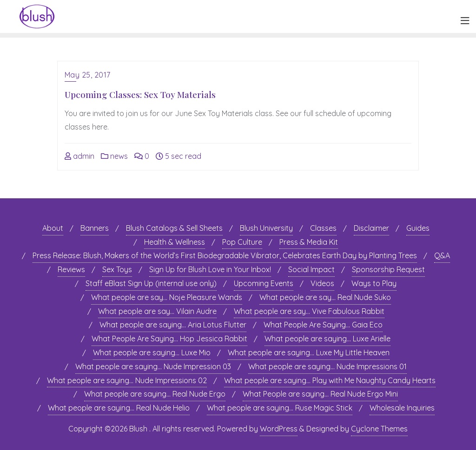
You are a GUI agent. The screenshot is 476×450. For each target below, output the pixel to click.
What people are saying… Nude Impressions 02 (127, 380)
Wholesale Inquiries (402, 408)
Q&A (442, 255)
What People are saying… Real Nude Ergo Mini (320, 394)
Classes (323, 228)
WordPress (279, 429)
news (114, 156)
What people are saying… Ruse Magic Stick (280, 408)
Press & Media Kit (309, 242)
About (53, 228)
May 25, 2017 (88, 75)
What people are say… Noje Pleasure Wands (167, 297)
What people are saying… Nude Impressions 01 (327, 366)
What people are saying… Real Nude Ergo (155, 394)
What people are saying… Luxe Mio (152, 352)
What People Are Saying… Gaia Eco (323, 325)
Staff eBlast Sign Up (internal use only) (151, 283)
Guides (418, 228)
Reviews (71, 269)
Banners (95, 228)
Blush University (266, 228)
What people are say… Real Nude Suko (325, 297)
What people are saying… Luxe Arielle (327, 339)
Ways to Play (374, 283)
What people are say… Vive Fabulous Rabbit (309, 311)
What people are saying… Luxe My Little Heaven (309, 352)
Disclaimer (371, 228)
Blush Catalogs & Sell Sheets (174, 228)
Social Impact (311, 269)
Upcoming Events (264, 283)
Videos (322, 283)
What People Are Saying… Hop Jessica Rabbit (169, 339)
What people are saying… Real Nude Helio (119, 408)
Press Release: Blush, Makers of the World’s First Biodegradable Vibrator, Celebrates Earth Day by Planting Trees (225, 255)
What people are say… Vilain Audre (157, 311)
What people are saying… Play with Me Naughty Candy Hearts (330, 380)
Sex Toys (117, 269)
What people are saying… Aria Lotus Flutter (173, 325)
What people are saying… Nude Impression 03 (153, 366)
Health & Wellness (175, 242)
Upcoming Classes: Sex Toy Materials (140, 94)
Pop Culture (242, 242)
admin (79, 156)
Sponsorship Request (388, 269)
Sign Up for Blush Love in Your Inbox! (210, 269)
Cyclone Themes (379, 429)
